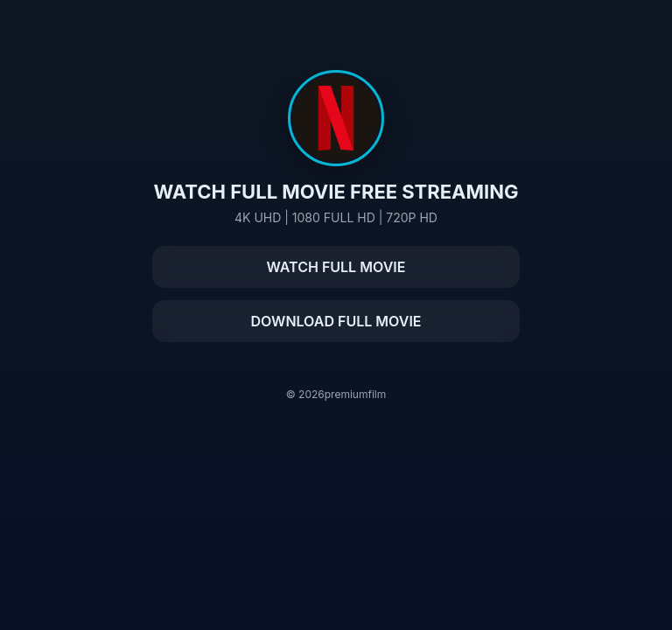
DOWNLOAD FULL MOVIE (336, 321)
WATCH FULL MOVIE (336, 267)
